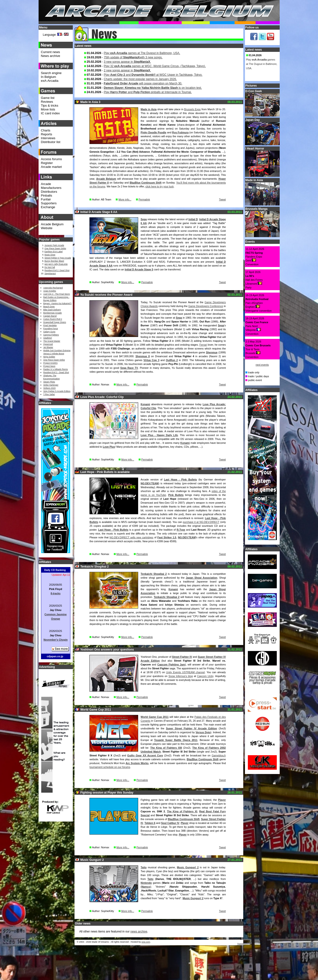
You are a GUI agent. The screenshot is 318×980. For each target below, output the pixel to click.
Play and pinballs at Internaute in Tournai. (148, 92)
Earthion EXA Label (54, 252)
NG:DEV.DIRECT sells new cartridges (131, 537)
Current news (51, 52)
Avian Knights (50, 291)
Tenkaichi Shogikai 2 (154, 574)
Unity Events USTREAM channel (186, 672)
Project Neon (49, 366)
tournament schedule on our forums (110, 767)
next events (262, 365)
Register (47, 163)
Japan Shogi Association (202, 578)
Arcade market (51, 167)
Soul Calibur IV (170, 823)
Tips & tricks (50, 106)
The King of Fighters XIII (166, 748)
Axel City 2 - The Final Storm (57, 294)
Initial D (193, 219)
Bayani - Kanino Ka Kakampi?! (58, 303)
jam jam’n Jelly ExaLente (56, 264)
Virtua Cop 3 (151, 360)
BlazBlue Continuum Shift (146, 183)
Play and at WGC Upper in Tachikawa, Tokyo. (153, 75)
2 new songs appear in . (127, 70)
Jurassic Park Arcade (54, 245)
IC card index (51, 113)
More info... (125, 199)
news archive (139, 932)
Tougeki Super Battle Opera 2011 (176, 740)
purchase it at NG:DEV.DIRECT (201, 522)
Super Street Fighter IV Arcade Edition (191, 728)
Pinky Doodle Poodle (153, 132)
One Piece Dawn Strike (55, 248)
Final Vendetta (50, 325)
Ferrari (203, 345)
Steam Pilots (49, 382)
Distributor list (51, 142)
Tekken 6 (150, 823)
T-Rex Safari (49, 394)
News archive (51, 56)
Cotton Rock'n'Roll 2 (53, 319)
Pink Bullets (176, 495)
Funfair (46, 199)
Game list (48, 98)
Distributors (49, 192)
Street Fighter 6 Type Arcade (58, 258)
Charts (46, 130)
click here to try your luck (159, 186)
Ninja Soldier (49, 357)
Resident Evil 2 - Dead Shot (56, 372)
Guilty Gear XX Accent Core (145, 755)
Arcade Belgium (106, 179)
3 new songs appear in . (127, 62)
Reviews (47, 102)
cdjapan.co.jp (55, 656)
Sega (144, 219)
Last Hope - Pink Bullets (180, 480)
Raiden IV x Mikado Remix (56, 369)
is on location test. (153, 88)
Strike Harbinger (51, 385)
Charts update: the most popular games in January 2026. (140, 79)
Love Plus (109, 447)
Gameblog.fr (219, 755)
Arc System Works (137, 763)
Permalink (144, 199)
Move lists (48, 109)
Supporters (49, 203)
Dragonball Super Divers (55, 322)
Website (47, 228)
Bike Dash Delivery (52, 310)
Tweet (222, 199)
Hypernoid (48, 344)
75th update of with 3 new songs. (133, 57)
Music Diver (50, 255)
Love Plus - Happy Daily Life (159, 435)
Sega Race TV (129, 368)
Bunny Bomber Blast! (54, 261)
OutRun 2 (172, 360)
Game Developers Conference (206, 306)
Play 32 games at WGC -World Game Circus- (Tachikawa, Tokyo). (155, 66)
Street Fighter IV (182, 657)
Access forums (51, 159)
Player (222, 800)
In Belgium (49, 77)
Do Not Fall (50, 267)
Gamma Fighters (51, 335)
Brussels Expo (193, 109)
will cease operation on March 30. (143, 83)
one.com (146, 942)
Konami (145, 404)
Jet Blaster (48, 347)
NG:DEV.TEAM (149, 483)
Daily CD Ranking (55, 570)
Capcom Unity (205, 676)
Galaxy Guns (49, 332)
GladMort (48, 338)
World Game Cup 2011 (155, 717)
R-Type (181, 530)
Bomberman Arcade (53, 313)
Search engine (51, 73)
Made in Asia (149, 109)
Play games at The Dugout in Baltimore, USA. (142, 53)
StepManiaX (50, 274)
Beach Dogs (49, 307)
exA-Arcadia (50, 81)
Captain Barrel (50, 316)
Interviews (48, 138)
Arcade (46, 184)
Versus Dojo (203, 732)
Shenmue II (143, 356)
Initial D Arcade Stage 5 (139, 269)
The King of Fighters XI (182, 811)
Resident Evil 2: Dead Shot (57, 270)
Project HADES (51, 363)
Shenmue (212, 352)
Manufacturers (51, 188)
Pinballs (47, 195)
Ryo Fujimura (180, 132)
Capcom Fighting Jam (171, 665)
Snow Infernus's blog (181, 676)
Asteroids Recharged (53, 288)
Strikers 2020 (50, 388)
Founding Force (51, 329)
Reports (47, 134)
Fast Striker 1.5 (167, 537)
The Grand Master (52, 341)
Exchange (48, 207)
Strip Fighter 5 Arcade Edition (57, 391)
